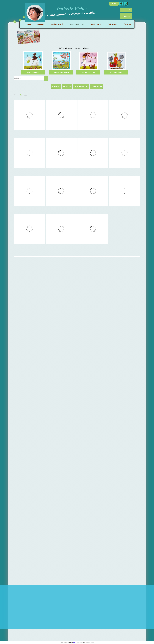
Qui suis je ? (113, 24)
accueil (28, 24)
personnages (56, 86)
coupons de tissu (77, 24)
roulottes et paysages (81, 86)
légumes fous (67, 86)
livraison (128, 24)
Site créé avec (69, 643)
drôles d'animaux (96, 86)
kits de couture (96, 24)
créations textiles (57, 24)
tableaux (41, 24)
